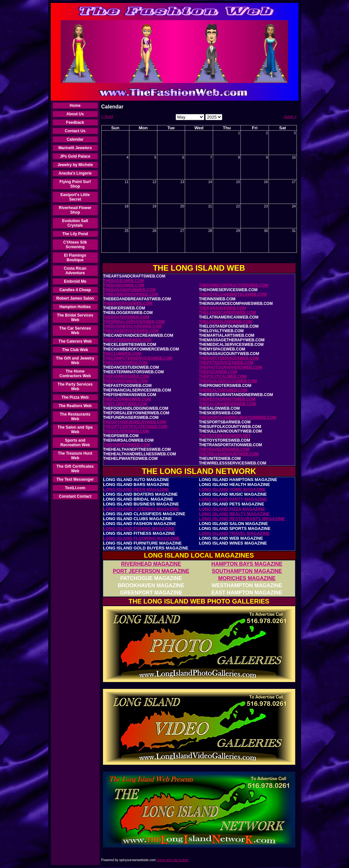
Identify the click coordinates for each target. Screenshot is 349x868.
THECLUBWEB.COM (122, 354)
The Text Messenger (75, 479)
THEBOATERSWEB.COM (126, 317)
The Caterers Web (75, 341)
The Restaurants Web (75, 417)
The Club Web (75, 350)
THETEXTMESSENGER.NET (225, 436)
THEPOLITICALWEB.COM (223, 377)
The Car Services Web (75, 331)
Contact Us (75, 131)
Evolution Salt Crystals (75, 223)
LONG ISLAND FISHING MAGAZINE (139, 528)
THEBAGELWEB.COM (124, 281)
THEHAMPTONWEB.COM (127, 445)
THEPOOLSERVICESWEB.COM (228, 381)
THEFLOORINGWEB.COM (127, 399)
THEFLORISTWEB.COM (125, 404)
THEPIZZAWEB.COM (218, 372)
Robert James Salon (75, 298)
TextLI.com (75, 488)
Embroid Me (75, 281)
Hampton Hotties (75, 307)
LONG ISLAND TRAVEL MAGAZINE (234, 533)
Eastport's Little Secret (75, 197)
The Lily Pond (75, 234)
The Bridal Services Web (75, 318)
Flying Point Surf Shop (75, 184)
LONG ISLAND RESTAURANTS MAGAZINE (242, 519)
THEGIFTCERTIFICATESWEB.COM (135, 427)
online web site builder (173, 860)
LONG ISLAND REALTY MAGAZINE (234, 514)
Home (75, 106)
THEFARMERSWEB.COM (126, 377)
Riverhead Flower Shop (75, 210)
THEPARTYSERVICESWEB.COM (229, 358)
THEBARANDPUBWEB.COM (130, 290)
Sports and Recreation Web (75, 443)
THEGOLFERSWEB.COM (126, 431)
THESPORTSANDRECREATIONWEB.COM (238, 418)
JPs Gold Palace (75, 156)
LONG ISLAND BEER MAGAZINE (136, 489)
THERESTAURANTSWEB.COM (227, 399)
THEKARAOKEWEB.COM (223, 308)
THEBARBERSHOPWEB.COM (131, 294)
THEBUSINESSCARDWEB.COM (132, 326)
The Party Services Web (75, 387)
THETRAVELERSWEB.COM (224, 449)
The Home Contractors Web (75, 374)
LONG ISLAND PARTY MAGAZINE (233, 499)
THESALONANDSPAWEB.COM (227, 404)
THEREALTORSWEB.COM (223, 390)
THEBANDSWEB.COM (124, 285)
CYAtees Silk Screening (75, 245)
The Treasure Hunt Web (75, 456)
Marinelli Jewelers (75, 148)
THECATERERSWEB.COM (127, 340)
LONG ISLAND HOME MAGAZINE (233, 489)
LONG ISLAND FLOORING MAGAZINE (142, 538)
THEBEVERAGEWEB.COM (128, 304)
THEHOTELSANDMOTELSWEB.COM (233, 294)
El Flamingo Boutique (75, 258)
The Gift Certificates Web (75, 469)
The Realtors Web (75, 406)
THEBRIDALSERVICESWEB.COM (134, 322)
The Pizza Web (75, 397)
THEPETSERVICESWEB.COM (226, 363)
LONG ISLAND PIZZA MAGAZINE (232, 509)
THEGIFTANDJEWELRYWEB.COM (135, 422)
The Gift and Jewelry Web (75, 361)
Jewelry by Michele (75, 165)
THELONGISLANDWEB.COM (226, 322)
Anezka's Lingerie (75, 173)
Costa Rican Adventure (75, 271)
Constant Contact (75, 496)
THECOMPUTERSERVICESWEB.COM (138, 358)
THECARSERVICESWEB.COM (131, 331)
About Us (75, 114)
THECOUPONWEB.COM (125, 363)
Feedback (75, 122)
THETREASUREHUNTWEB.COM (229, 454)
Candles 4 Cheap (75, 290)
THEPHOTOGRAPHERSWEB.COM (231, 367)
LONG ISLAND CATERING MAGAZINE (141, 509)
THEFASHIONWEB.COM (126, 381)
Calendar (75, 139)
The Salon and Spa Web (75, 430)
